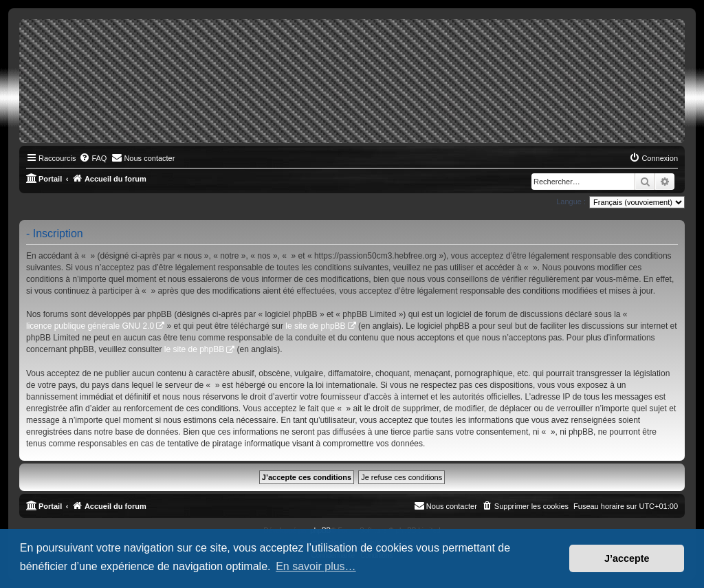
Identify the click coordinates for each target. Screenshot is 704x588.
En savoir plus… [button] (316, 566)
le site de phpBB (315, 326)
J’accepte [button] (627, 558)
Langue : (571, 202)
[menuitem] (93, 158)
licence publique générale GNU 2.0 (90, 326)
